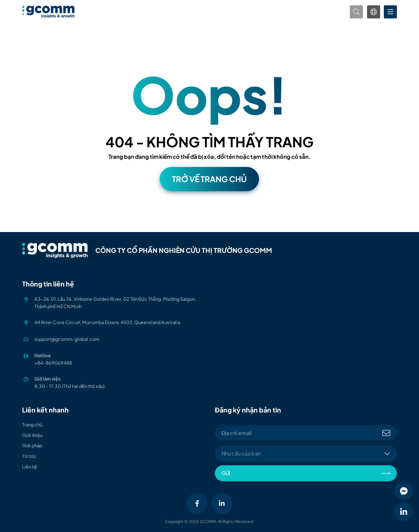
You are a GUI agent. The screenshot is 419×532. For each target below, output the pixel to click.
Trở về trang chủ (209, 179)
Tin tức (29, 456)
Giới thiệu (32, 435)
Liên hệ (30, 467)
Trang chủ (32, 424)
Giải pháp (32, 445)
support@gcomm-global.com (67, 339)
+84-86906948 (52, 363)
